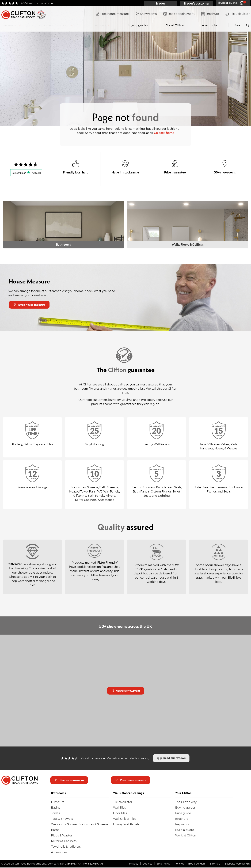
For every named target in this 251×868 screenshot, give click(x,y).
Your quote (209, 25)
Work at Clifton (186, 836)
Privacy (134, 864)
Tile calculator (123, 802)
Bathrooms (9, 25)
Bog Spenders (197, 864)
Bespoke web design (237, 864)
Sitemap (215, 864)
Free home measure (112, 14)
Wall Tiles (119, 808)
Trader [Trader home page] (160, 3)
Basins (56, 808)
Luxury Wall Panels (126, 825)
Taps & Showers (62, 819)
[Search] (242, 25)
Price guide (183, 814)
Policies (179, 864)
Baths (55, 830)
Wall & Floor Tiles (125, 819)
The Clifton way (186, 802)
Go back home (164, 133)
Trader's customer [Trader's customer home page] (197, 3)
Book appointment (179, 14)
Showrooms (146, 14)
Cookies (147, 864)
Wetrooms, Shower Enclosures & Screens (80, 825)
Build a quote (185, 830)
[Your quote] (233, 3)
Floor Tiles (120, 814)
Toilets (56, 814)
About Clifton (175, 25)
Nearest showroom (126, 691)
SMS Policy (163, 864)
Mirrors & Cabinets (64, 841)
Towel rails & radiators (66, 847)
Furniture (58, 802)
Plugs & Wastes (62, 836)
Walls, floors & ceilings (54, 25)
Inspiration (98, 25)
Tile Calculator (238, 14)
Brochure (210, 14)
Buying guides (138, 25)
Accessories (59, 853)
